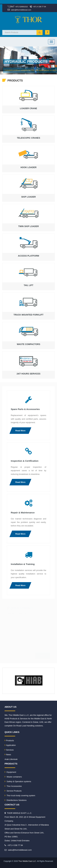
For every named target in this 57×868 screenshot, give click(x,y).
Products (9, 740)
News (8, 755)
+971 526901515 (21, 7)
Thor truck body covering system (20, 796)
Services (9, 750)
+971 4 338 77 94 (39, 7)
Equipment (10, 772)
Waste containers (13, 777)
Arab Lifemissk (11, 759)
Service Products (13, 791)
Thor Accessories (13, 786)
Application (10, 745)
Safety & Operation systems (18, 781)
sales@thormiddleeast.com (21, 10)
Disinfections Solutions (16, 800)
